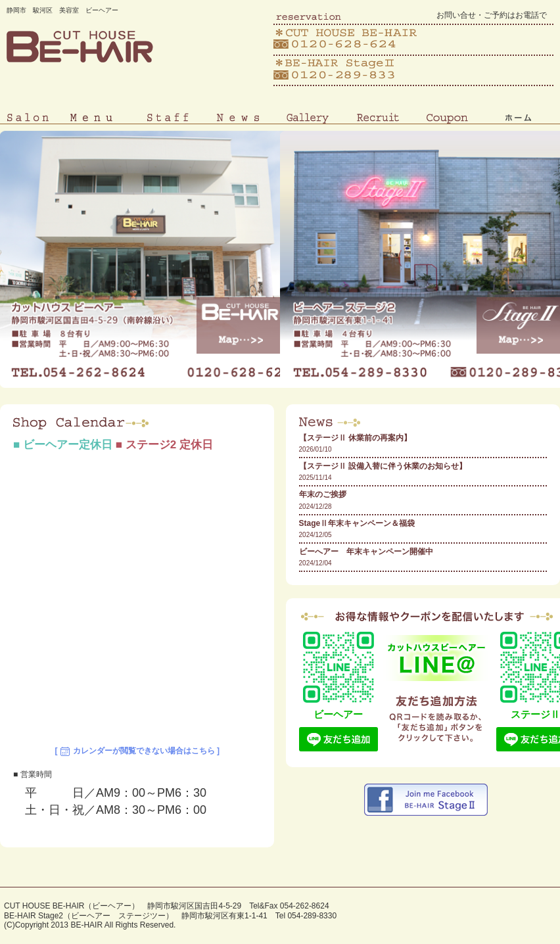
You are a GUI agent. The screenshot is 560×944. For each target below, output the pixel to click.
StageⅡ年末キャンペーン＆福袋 (357, 523)
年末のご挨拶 (323, 494)
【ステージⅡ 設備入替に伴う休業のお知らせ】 (383, 466)
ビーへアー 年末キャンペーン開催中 (366, 552)
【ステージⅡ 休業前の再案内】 (355, 438)
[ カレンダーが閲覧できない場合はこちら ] (137, 751)
